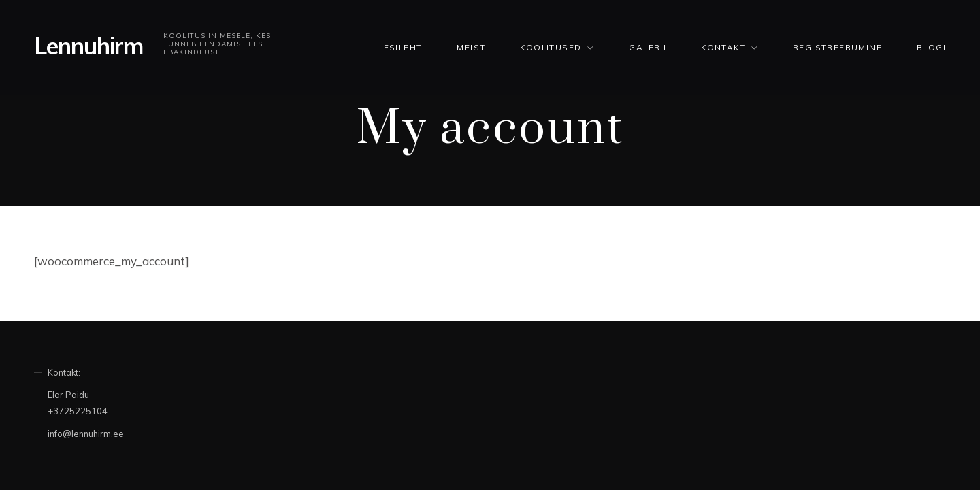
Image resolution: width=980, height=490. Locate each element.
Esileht (403, 47)
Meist (471, 47)
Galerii (648, 47)
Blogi (931, 47)
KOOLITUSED (551, 47)
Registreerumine (837, 47)
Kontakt (723, 47)
